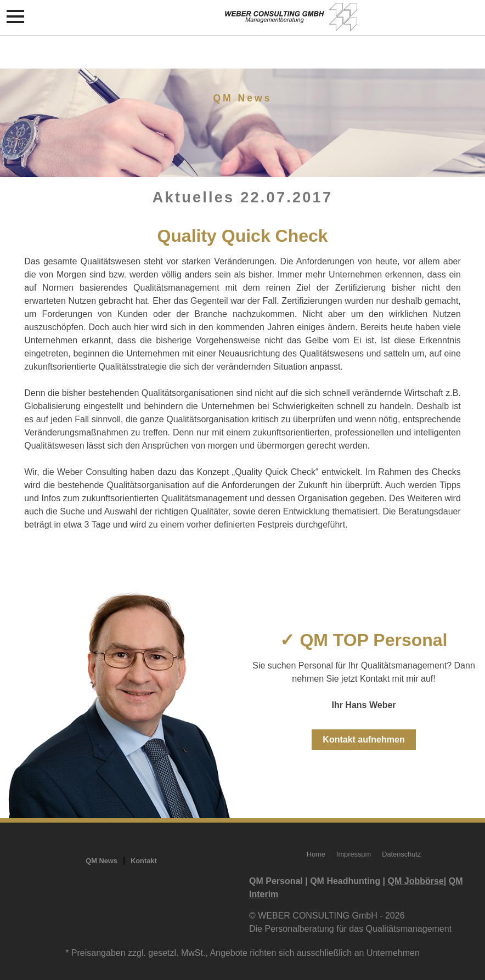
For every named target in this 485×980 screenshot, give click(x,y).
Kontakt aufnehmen (363, 740)
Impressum (354, 854)
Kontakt (144, 861)
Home (316, 854)
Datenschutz (401, 854)
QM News (101, 861)
